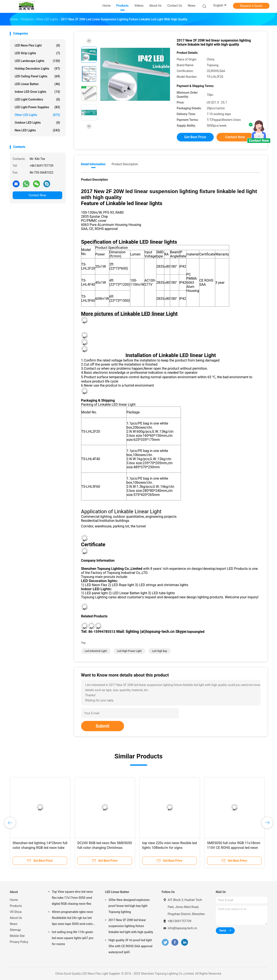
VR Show (16, 912)
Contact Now (37, 195)
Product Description (125, 164)
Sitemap (15, 930)
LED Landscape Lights (37, 61)
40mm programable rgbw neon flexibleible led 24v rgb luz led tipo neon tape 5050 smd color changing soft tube (73, 918)
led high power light (129, 651)
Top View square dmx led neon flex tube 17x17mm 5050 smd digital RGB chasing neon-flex (72, 898)
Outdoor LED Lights (37, 123)
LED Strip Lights (37, 53)
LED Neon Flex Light (37, 45)
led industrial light (96, 651)
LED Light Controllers (37, 99)
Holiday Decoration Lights (37, 69)
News (14, 924)
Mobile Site (17, 936)
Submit (103, 726)
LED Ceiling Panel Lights (37, 76)
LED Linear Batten (37, 84)
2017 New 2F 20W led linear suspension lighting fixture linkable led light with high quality (131, 926)
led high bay (160, 651)
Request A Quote (251, 6)
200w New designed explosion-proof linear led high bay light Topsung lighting (129, 906)
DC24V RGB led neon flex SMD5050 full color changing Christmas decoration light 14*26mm (105, 848)
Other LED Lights (37, 115)
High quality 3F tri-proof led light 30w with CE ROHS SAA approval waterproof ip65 (131, 946)
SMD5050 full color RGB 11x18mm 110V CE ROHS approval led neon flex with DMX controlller (234, 848)
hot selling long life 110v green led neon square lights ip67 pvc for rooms (73, 938)
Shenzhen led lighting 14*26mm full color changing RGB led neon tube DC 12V (40, 848)
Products (16, 906)
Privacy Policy (19, 942)
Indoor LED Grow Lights (37, 92)
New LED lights (37, 130)
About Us (16, 918)
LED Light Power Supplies (37, 107)
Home (14, 900)
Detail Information (93, 164)
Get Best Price (195, 137)
